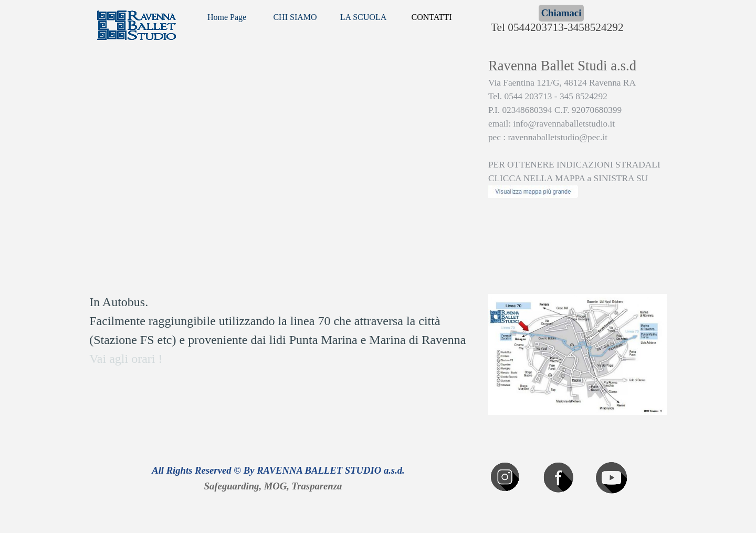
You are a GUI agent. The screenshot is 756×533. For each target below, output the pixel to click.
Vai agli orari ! (126, 359)
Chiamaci (561, 13)
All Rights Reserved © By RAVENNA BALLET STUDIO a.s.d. (278, 470)
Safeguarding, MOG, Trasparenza (273, 486)
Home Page (227, 17)
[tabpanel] (577, 146)
